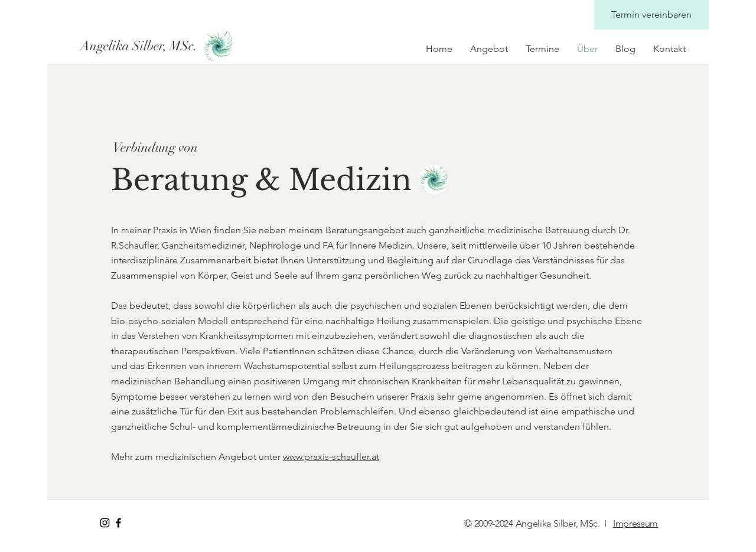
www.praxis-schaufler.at (331, 457)
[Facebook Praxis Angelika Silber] (118, 523)
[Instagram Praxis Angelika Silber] (105, 523)
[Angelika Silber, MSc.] (140, 46)
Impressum (636, 523)
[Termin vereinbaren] (651, 15)
